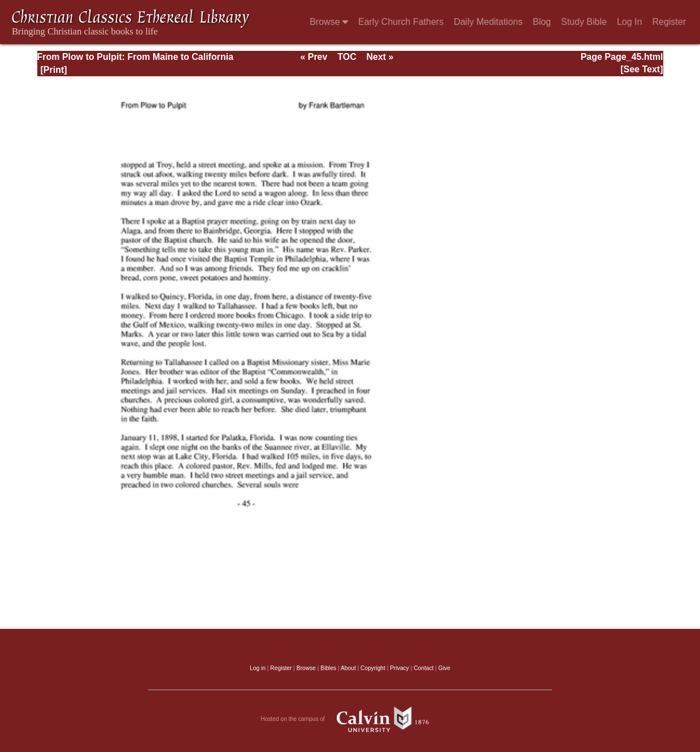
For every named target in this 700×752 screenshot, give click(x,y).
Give (444, 668)
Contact (423, 668)
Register (669, 22)
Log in (258, 668)
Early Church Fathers (401, 22)
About (348, 668)
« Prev (314, 57)
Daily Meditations (488, 22)
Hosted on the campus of (350, 719)
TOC (347, 57)
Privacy (399, 668)
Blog (542, 22)
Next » (380, 57)
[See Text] (642, 69)
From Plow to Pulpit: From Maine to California (136, 57)
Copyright (373, 668)
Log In (629, 22)
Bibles (328, 668)
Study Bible (584, 22)
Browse (329, 22)
